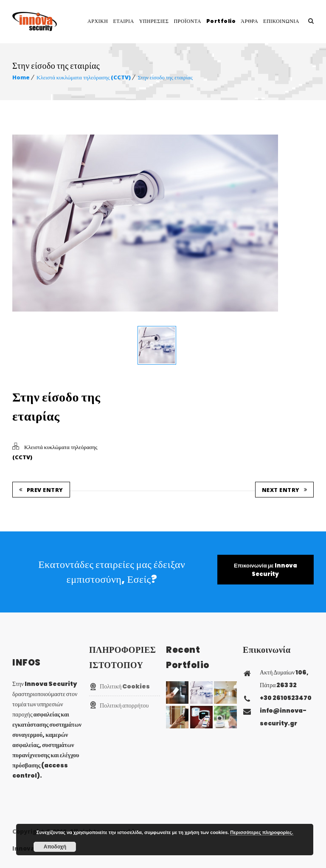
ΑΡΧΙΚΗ (98, 21)
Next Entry (285, 488)
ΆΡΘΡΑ (249, 21)
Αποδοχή (55, 847)
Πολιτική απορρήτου (124, 704)
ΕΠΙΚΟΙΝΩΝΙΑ (281, 21)
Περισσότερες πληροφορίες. (261, 832)
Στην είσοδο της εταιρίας (165, 77)
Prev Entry (41, 488)
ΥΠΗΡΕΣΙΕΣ (154, 21)
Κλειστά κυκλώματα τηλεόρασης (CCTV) (84, 77)
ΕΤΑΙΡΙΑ (123, 21)
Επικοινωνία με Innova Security (266, 568)
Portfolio (221, 21)
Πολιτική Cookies (125, 685)
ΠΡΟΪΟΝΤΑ (187, 21)
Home (21, 77)
